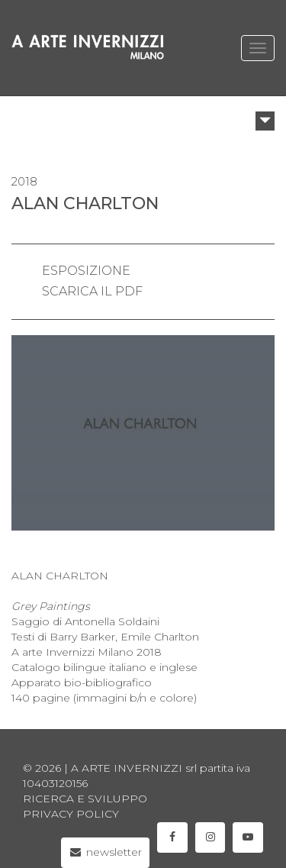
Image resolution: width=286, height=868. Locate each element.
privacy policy (71, 814)
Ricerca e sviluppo (85, 799)
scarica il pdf (92, 291)
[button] (265, 121)
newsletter (106, 852)
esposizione (86, 271)
